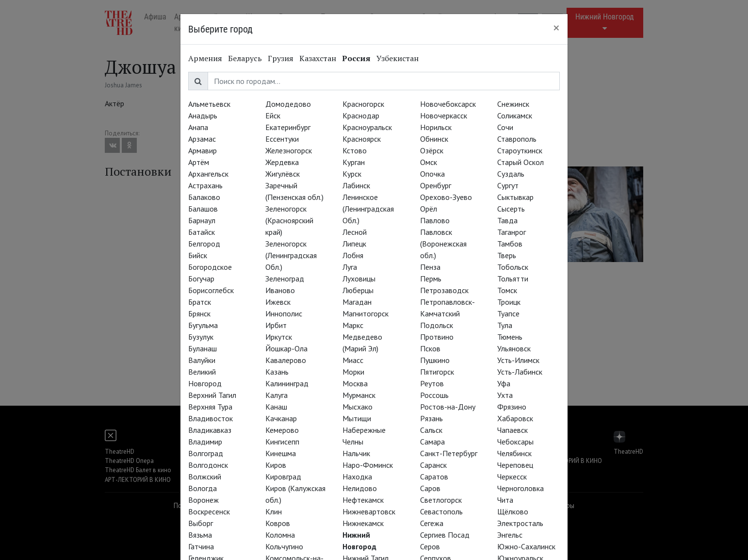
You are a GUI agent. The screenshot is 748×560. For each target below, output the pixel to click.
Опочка (432, 174)
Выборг (201, 523)
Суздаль (511, 174)
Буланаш (203, 348)
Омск (429, 162)
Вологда (203, 488)
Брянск (199, 313)
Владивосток (211, 418)
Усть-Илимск (518, 360)
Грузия (281, 58)
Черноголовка (520, 488)
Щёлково (513, 511)
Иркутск (279, 337)
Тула (505, 325)
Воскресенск (209, 511)
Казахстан (318, 58)
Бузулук (201, 337)
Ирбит (276, 325)
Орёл (429, 209)
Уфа (504, 383)
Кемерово (282, 430)
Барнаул (202, 220)
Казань (277, 372)
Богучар (201, 279)
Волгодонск (208, 465)
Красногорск (363, 104)
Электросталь (520, 523)
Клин (274, 511)
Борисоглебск (211, 290)
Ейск (273, 115)
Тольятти (513, 279)
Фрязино (512, 407)
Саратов (434, 477)
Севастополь (441, 511)
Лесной (355, 232)
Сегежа (432, 523)
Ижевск (278, 302)
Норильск (436, 127)
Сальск (431, 430)
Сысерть (511, 209)
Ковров (278, 523)
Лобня (353, 255)
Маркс (353, 325)
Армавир (203, 150)
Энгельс (510, 535)
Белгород (204, 244)
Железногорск (289, 150)
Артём (199, 162)
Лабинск (356, 185)
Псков (430, 348)
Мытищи (357, 418)
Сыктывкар (515, 197)
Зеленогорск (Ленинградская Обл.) (291, 255)
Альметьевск (209, 104)
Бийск (198, 255)
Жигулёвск (283, 174)
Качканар (281, 418)
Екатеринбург (288, 127)
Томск (507, 290)
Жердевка (282, 162)
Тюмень (510, 337)
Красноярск (362, 139)
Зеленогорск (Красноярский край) (289, 220)
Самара (432, 442)
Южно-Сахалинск (526, 546)
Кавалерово (286, 360)
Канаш (276, 407)
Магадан (357, 302)
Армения (205, 58)
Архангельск (208, 174)
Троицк (509, 302)
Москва (355, 383)
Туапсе (508, 313)
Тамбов (510, 244)
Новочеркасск (444, 115)
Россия (356, 58)
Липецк (354, 244)
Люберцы (358, 290)
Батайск (202, 232)
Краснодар (361, 115)
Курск (352, 174)
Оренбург (436, 185)
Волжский (205, 477)
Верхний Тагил (212, 395)
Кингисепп (282, 442)
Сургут (508, 185)
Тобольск (513, 267)
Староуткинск (520, 150)
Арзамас (202, 139)
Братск (200, 302)
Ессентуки (282, 139)
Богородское (210, 267)
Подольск (437, 325)
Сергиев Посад (445, 535)
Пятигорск (437, 372)
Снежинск (513, 104)
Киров (276, 465)
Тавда (507, 220)
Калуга (276, 395)
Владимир (205, 442)
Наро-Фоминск (368, 465)
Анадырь (203, 115)
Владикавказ (210, 430)
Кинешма (281, 453)
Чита (505, 500)
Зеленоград (285, 279)
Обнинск (434, 139)
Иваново (280, 290)
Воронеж (203, 500)
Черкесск (512, 477)
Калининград (287, 383)
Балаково (204, 197)
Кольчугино (284, 546)
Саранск (433, 465)
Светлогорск (441, 500)
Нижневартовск (369, 511)
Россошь (434, 395)
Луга (350, 267)
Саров (430, 488)
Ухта (505, 395)
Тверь (507, 255)
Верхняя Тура (210, 407)
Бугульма (203, 325)
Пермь (431, 279)
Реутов (432, 383)
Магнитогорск (366, 313)
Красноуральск (367, 127)
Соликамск (515, 115)
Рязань (431, 418)
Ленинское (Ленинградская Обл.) (368, 209)
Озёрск (432, 150)
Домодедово (288, 104)
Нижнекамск (363, 523)
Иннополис (284, 313)
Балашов (203, 209)
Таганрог (512, 232)
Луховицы (359, 279)
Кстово (355, 150)
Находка (357, 477)
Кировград (283, 477)
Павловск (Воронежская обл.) (443, 244)
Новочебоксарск (448, 104)
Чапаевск (512, 430)
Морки (353, 372)
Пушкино (435, 360)
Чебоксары (515, 442)
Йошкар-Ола (286, 348)
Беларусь (245, 58)
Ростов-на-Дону (448, 407)
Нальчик (356, 453)
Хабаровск (515, 418)
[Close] (556, 28)
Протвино (437, 337)
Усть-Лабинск (520, 372)
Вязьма (200, 535)
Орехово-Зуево (446, 197)
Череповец (515, 465)
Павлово (435, 220)
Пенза (430, 267)
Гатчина (201, 546)
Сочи (505, 127)
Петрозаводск (444, 290)
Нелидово (360, 488)
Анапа (198, 127)
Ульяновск (514, 348)
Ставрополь (517, 139)
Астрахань (205, 185)
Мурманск (359, 395)
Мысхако (358, 407)
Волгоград (206, 453)
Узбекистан (398, 58)
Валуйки (202, 360)
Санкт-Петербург (449, 453)
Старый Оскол (520, 162)
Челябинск (514, 453)
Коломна (280, 535)
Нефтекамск (363, 500)
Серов (430, 546)
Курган (354, 162)
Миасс (353, 360)
